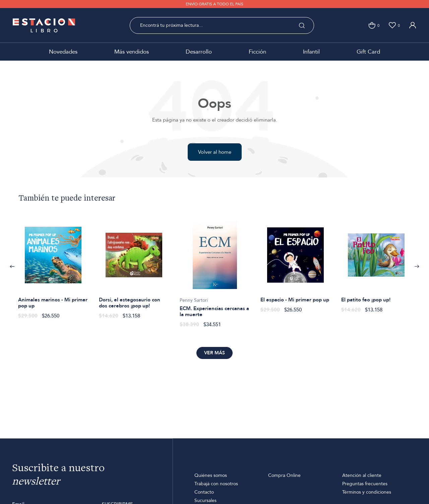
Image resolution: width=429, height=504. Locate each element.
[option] (53, 266)
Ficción (257, 52)
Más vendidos (132, 52)
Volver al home (215, 152)
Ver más (214, 353)
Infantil (311, 52)
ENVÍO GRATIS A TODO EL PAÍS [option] (214, 4)
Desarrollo (199, 52)
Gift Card (368, 52)
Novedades (63, 52)
